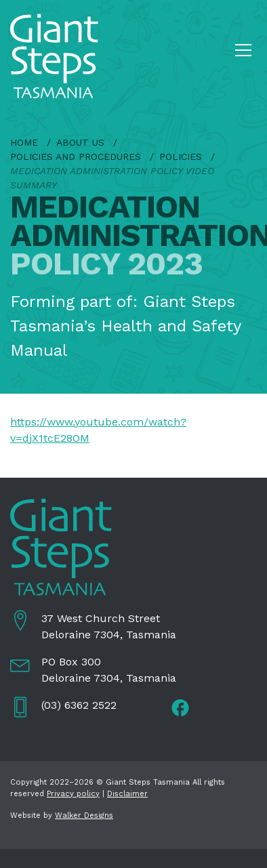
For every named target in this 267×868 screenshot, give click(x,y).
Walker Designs (84, 815)
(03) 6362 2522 (79, 705)
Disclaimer (127, 794)
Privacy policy (73, 794)
